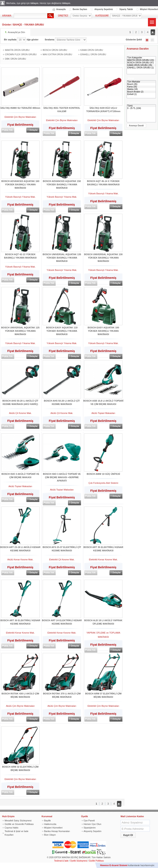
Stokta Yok (7, 130)
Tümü (141, 106)
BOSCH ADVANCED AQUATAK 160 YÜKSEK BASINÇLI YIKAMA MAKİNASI (20, 184)
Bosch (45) (141, 84)
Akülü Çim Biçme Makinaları (20, 706)
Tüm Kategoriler (141, 58)
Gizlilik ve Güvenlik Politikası (19, 824)
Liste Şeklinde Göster (152, 40)
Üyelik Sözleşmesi (79, 861)
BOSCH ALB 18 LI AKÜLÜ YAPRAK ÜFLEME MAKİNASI (103, 622)
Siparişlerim (90, 828)
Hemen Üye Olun (92, 824)
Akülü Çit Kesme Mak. (20, 413)
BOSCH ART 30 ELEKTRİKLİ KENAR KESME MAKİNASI (20, 622)
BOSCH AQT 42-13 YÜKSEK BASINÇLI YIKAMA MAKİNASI (20, 256)
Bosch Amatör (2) (141, 92)
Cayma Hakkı (12, 828)
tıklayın (35, 3)
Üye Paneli (89, 821)
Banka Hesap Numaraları (57, 831)
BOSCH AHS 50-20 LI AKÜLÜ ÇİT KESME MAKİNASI (62, 402)
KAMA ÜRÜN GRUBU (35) (141, 65)
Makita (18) (141, 89)
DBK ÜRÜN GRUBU (15, 59)
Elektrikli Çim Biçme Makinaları (20, 117)
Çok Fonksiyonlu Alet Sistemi (103, 483)
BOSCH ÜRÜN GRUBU (55, 50)
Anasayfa (61, 9)
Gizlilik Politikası (96, 861)
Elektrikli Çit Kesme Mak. (62, 559)
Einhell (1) (141, 94)
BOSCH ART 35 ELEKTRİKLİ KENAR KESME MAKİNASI (103, 549)
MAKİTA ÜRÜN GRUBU (17, 50)
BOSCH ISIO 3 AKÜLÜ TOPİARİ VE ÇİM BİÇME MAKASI (20, 476)
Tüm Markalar (141, 82)
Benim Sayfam (80, 9)
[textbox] (31, 16)
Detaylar (34, 130)
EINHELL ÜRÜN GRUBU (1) (141, 68)
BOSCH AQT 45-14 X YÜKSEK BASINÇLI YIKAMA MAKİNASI (103, 183)
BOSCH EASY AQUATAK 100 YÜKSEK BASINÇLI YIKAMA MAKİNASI (103, 331)
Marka (131, 78)
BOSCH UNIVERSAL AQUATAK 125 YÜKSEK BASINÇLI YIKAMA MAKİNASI (20, 331)
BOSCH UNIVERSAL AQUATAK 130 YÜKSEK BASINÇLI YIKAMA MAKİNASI (103, 258)
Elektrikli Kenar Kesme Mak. (103, 559)
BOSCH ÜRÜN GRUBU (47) (141, 63)
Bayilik (48, 821)
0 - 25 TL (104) (141, 108)
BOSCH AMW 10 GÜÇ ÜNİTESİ (103, 474)
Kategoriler (134, 54)
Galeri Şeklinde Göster (147, 40)
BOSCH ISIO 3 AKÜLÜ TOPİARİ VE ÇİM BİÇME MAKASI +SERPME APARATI (62, 477)
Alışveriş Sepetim (93, 831)
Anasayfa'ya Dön (16, 32)
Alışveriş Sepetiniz (104, 9)
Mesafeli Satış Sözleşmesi (18, 821)
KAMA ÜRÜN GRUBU (92, 50)
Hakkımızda (50, 824)
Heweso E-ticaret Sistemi (114, 865)
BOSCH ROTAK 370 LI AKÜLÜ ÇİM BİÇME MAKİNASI (62, 695)
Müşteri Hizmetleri (149, 9)
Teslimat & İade (61, 861)
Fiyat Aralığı (134, 102)
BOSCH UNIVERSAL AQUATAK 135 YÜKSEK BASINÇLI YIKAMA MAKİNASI (62, 258)
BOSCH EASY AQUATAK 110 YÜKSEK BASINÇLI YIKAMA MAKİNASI (62, 331)
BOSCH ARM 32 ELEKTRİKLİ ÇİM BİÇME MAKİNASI (20, 768)
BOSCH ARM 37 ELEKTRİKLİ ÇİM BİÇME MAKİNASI (103, 695)
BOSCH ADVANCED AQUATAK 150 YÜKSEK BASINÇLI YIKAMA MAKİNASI (62, 184)
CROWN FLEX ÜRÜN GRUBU (21, 54)
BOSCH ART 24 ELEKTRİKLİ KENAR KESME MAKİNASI (62, 622)
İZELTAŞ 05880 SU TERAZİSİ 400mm (20, 108)
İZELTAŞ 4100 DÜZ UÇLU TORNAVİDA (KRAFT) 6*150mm (103, 110)
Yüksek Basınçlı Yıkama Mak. (20, 197)
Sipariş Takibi (126, 9)
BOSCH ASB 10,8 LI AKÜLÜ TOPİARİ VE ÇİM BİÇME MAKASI (103, 402)
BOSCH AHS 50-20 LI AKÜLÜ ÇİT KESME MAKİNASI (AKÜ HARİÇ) (20, 402)
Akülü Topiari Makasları (103, 413)
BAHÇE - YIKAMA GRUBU (29, 25)
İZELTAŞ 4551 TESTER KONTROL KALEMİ (62, 110)
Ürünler (7, 25)
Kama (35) (141, 87)
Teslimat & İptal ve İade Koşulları (17, 833)
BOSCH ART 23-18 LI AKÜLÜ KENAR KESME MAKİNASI (20, 549)
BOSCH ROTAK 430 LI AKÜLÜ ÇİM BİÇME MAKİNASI (20, 695)
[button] (136, 126)
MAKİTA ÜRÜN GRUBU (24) (141, 60)
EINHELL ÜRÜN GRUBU (93, 54)
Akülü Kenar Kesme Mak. (20, 559)
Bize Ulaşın (50, 835)
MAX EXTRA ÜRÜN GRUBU (57, 54)
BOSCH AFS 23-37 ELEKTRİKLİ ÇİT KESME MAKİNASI (62, 549)
